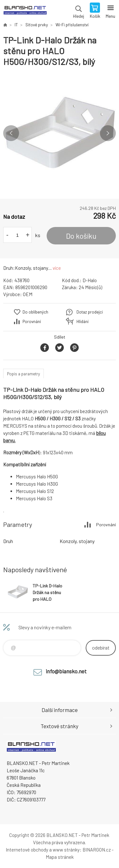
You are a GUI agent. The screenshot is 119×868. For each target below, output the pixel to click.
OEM (28, 294)
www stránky (66, 850)
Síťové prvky (37, 25)
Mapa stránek (60, 857)
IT (16, 25)
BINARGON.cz (97, 850)
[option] (60, 133)
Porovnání (32, 321)
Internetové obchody (27, 850)
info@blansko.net (66, 671)
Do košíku (81, 236)
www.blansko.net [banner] (25, 11)
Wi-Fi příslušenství (72, 25)
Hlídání (83, 321)
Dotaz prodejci (90, 312)
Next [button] (108, 133)
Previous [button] (11, 133)
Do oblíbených (35, 312)
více (57, 268)
